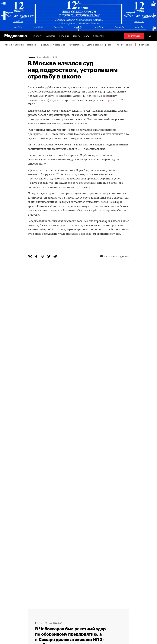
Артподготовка (76, 44)
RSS (70, 611)
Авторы (48, 617)
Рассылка (72, 617)
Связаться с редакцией (79, 623)
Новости (37, 36)
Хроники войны (124, 44)
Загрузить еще (78, 518)
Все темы (144, 45)
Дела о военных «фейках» (100, 44)
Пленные (32, 44)
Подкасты (98, 36)
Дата (87, 36)
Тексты (77, 36)
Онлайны (64, 36)
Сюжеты (51, 36)
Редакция (49, 623)
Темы (47, 611)
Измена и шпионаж (14, 44)
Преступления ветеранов (52, 44)
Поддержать (134, 36)
